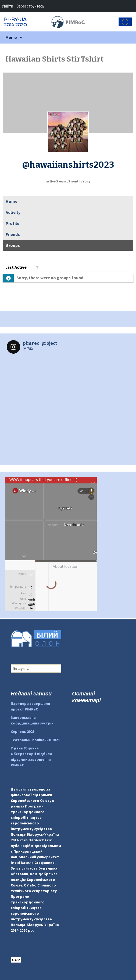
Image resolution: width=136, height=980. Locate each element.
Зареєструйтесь (30, 6)
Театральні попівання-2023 (35, 740)
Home (12, 201)
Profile (12, 223)
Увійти (7, 6)
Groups (13, 245)
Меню (11, 37)
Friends (13, 234)
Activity (13, 212)
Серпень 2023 (23, 731)
